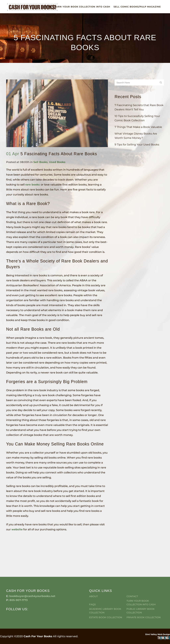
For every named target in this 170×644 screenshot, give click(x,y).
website (17, 529)
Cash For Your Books (38, 617)
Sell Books (41, 162)
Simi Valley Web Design (158, 615)
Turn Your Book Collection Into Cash (141, 583)
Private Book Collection (144, 598)
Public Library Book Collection (141, 591)
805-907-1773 (19, 580)
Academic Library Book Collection (105, 591)
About (93, 577)
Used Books (57, 162)
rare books (33, 185)
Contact (132, 577)
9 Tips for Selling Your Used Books (137, 145)
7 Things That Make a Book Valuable (138, 127)
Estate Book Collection (106, 598)
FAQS (92, 585)
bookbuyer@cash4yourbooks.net (32, 576)
